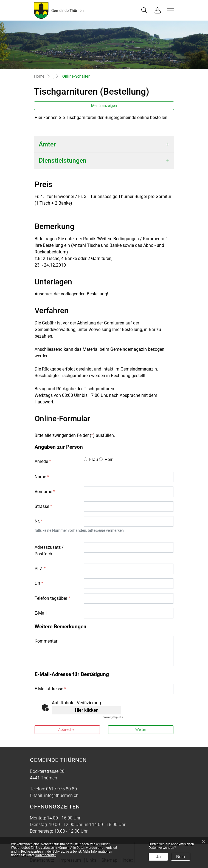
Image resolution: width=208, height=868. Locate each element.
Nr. (39, 521)
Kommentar (46, 641)
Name (42, 477)
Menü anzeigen (104, 106)
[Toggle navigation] (170, 10)
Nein (181, 857)
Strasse (43, 506)
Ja (158, 857)
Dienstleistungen (63, 161)
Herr (109, 460)
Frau (94, 460)
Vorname (45, 492)
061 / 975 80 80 (61, 789)
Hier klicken (87, 710)
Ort (39, 583)
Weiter (141, 730)
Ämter (47, 144)
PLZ (40, 569)
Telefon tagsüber (52, 598)
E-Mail (41, 613)
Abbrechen (67, 730)
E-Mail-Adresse (50, 689)
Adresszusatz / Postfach (49, 551)
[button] (144, 10)
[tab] (104, 144)
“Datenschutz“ (45, 855)
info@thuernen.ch (61, 795)
